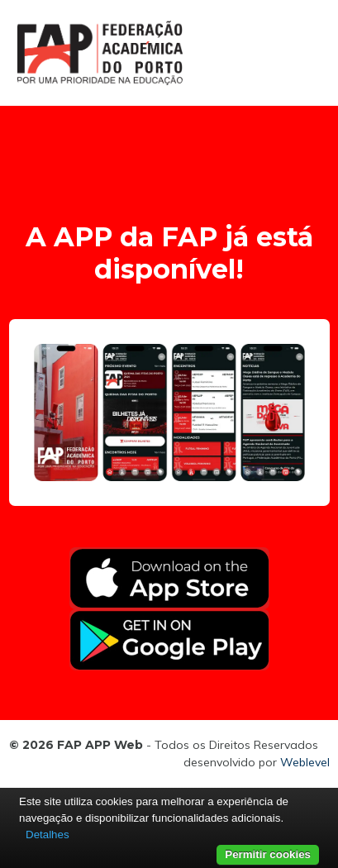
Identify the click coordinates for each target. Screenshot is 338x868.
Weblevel (305, 762)
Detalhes (48, 835)
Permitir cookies (268, 854)
